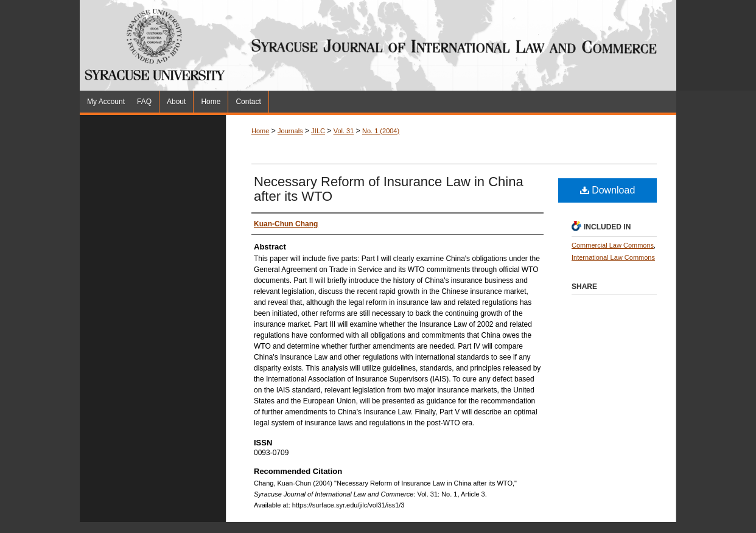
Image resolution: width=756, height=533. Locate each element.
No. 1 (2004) (381, 131)
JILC (318, 131)
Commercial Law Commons (613, 245)
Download (608, 190)
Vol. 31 (344, 131)
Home (260, 131)
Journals (290, 131)
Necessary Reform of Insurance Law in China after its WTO (389, 189)
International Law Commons (613, 257)
